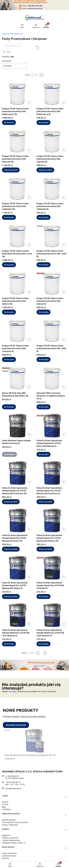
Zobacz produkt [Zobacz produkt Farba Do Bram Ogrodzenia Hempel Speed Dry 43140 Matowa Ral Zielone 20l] (45, 549)
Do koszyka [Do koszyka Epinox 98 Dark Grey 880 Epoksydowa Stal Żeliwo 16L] (9, 407)
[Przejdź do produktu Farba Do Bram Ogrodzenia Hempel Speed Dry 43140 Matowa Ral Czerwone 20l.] (17, 473)
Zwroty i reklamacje (10, 825)
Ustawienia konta (9, 856)
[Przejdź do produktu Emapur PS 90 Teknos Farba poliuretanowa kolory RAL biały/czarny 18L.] (17, 94)
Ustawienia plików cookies (13, 843)
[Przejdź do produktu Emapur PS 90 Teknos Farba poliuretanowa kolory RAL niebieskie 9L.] (52, 189)
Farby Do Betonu (13, 46)
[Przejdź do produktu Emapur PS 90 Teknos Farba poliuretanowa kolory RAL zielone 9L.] (52, 284)
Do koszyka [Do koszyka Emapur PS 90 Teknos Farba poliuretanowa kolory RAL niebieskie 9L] (44, 217)
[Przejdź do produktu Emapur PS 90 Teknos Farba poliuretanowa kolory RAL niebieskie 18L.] (17, 189)
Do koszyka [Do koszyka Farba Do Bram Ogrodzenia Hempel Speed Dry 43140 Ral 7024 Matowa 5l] (44, 644)
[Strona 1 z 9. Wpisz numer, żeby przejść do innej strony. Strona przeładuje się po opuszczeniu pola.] (32, 75)
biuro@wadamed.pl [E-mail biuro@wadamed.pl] (13, 788)
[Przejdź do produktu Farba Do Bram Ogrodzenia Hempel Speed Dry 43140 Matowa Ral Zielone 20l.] (52, 521)
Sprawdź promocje (16, 725)
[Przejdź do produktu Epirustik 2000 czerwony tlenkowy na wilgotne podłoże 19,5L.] (52, 378)
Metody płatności (9, 820)
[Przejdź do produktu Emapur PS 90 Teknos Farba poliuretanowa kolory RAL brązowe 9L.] (52, 141)
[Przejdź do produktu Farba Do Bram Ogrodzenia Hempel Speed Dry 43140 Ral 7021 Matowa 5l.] (17, 615)
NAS (14, 691)
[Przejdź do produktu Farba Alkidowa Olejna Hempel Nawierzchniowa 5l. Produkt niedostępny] (17, 426)
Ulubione (5, 858)
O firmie (5, 804)
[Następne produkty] (38, 653)
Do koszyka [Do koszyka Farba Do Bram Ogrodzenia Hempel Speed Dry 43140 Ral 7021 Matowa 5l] (9, 644)
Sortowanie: (7, 61)
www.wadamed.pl (12, 34)
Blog (4, 807)
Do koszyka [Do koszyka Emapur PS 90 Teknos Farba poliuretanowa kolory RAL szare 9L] (44, 265)
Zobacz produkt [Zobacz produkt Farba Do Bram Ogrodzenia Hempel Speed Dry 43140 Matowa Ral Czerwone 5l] (45, 502)
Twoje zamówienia (9, 853)
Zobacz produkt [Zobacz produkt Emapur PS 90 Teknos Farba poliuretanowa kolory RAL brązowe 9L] (45, 170)
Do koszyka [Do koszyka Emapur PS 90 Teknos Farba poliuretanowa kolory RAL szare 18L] (9, 265)
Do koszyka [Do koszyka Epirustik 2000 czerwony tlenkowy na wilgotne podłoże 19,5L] (44, 407)
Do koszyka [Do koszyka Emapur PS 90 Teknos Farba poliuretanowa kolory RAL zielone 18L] (9, 312)
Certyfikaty (6, 809)
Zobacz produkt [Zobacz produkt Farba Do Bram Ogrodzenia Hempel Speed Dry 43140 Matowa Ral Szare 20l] (11, 549)
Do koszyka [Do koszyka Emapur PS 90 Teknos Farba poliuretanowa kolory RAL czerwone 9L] (9, 359)
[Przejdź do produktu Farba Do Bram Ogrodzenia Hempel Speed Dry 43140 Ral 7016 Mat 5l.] (52, 568)
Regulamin (6, 835)
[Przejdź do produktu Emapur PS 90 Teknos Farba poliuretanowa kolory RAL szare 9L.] (52, 236)
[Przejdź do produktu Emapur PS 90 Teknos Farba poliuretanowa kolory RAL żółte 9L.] (52, 331)
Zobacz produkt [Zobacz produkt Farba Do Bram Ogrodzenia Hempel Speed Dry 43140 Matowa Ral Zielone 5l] (11, 596)
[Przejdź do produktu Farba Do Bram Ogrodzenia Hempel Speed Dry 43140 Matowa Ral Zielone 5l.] (17, 568)
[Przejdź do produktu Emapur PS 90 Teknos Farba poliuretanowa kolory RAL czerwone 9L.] (17, 331)
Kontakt (5, 802)
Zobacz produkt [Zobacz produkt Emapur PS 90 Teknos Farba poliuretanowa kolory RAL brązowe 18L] (11, 170)
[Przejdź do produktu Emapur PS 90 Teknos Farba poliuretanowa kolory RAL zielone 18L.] (17, 284)
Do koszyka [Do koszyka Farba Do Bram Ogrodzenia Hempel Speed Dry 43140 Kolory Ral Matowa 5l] (44, 454)
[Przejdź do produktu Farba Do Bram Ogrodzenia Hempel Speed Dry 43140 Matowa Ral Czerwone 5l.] (52, 473)
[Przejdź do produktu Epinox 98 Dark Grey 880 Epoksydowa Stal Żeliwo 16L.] (17, 378)
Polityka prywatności (10, 838)
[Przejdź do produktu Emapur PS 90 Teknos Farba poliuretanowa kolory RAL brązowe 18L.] (17, 141)
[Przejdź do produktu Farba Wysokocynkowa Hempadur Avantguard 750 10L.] (35, 740)
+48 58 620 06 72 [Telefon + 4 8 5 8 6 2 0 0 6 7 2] (13, 782)
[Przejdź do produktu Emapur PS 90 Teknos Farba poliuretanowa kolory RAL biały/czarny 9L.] (52, 94)
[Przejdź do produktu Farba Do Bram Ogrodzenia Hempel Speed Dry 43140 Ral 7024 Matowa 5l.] (52, 615)
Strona (27, 75)
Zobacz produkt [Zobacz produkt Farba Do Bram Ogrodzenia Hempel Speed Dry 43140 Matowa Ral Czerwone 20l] (11, 502)
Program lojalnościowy (11, 840)
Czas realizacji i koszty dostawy (15, 822)
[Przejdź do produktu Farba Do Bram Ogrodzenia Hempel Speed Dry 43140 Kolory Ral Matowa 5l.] (52, 426)
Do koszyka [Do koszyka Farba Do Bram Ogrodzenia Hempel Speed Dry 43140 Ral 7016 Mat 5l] (44, 596)
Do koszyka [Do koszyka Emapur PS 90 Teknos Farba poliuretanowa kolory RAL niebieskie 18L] (9, 217)
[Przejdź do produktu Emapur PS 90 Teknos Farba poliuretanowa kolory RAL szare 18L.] (17, 236)
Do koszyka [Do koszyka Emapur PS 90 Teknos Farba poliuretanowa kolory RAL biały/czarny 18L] (9, 123)
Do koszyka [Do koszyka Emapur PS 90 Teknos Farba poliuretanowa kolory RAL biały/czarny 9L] (44, 123)
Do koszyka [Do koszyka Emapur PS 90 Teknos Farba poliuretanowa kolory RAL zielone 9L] (44, 312)
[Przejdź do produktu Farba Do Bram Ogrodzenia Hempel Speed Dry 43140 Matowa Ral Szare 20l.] (17, 521)
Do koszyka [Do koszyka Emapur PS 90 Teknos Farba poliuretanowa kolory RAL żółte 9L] (44, 359)
